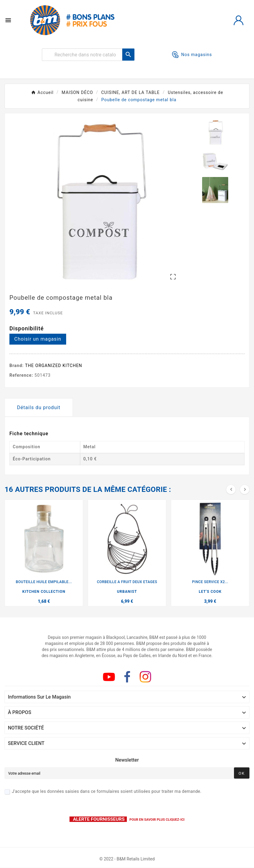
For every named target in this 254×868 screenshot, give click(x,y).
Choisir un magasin (38, 339)
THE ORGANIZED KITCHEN (54, 366)
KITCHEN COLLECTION (44, 592)
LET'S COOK (210, 592)
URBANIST (127, 592)
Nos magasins (192, 55)
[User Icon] (239, 20)
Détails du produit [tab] (39, 407)
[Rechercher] (82, 55)
